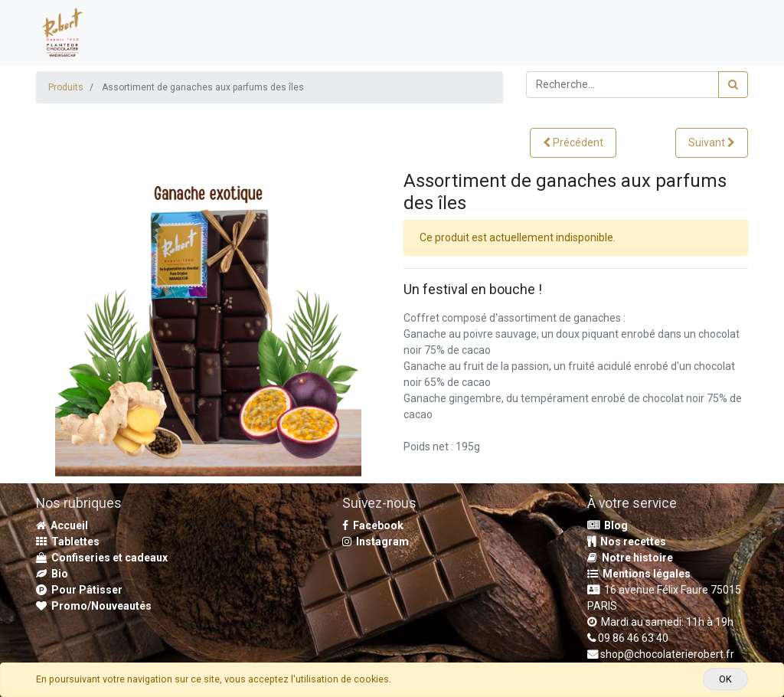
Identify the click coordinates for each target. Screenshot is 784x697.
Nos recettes (627, 542)
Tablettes (68, 542)
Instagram (376, 542)
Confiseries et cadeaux (102, 558)
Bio (52, 574)
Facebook (373, 525)
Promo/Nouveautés (94, 606)
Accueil (62, 525)
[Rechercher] (733, 85)
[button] (573, 143)
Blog (608, 525)
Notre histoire (630, 558)
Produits (66, 87)
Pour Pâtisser (79, 590)
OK (725, 679)
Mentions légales (639, 574)
